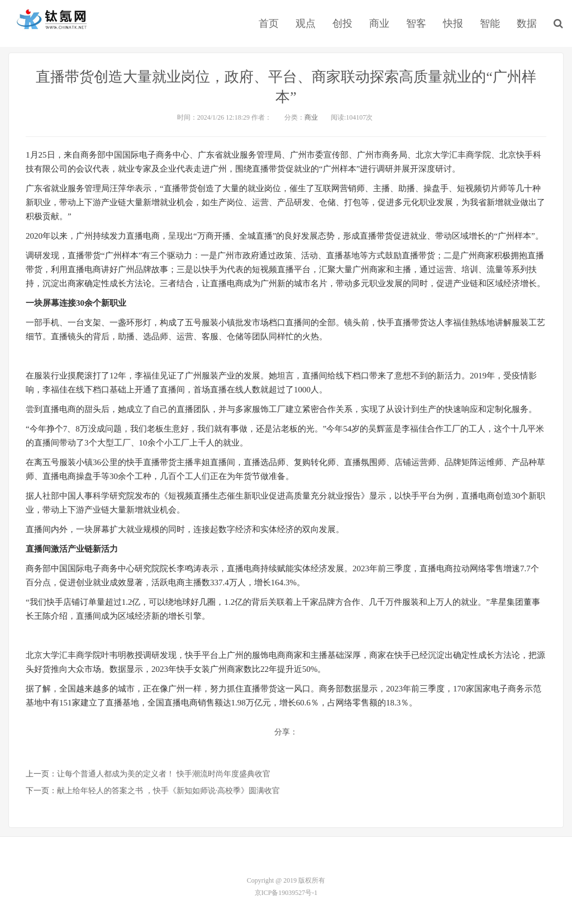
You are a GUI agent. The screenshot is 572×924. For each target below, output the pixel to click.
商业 (379, 23)
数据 (527, 23)
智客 (416, 23)
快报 (453, 23)
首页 (269, 23)
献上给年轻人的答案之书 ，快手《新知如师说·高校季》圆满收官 (168, 791)
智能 (490, 23)
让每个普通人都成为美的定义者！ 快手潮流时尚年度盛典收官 (164, 774)
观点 (306, 23)
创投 (342, 23)
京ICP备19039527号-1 (286, 893)
